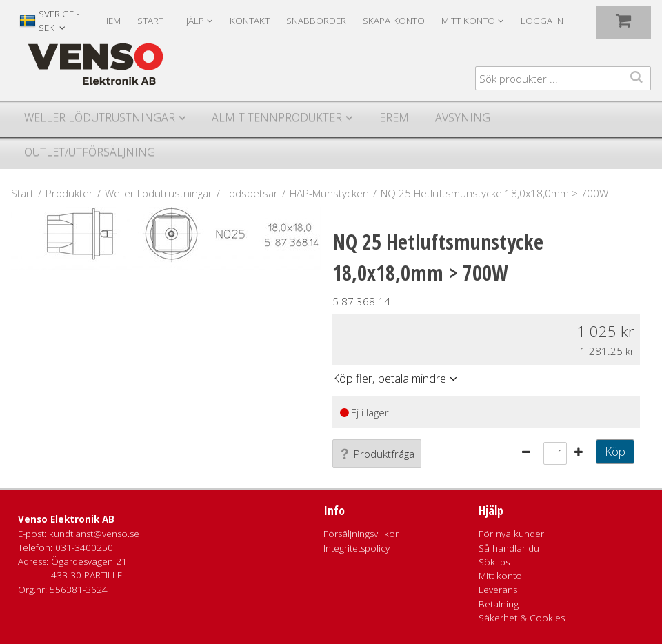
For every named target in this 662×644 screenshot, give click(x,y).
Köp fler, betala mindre (389, 378)
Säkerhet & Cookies (522, 618)
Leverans (498, 590)
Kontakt (250, 21)
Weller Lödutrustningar (100, 117)
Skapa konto (394, 21)
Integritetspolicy (357, 548)
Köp (615, 451)
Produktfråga (377, 454)
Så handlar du (509, 548)
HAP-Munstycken (329, 193)
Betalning (499, 604)
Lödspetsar (251, 193)
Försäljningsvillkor (361, 534)
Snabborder (316, 21)
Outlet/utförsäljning (90, 152)
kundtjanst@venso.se (94, 534)
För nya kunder (511, 534)
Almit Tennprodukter (277, 117)
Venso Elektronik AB (66, 519)
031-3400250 (84, 547)
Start (150, 21)
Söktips (494, 562)
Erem (394, 117)
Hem (111, 21)
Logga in (542, 21)
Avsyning (463, 117)
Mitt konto (500, 576)
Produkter (69, 193)
